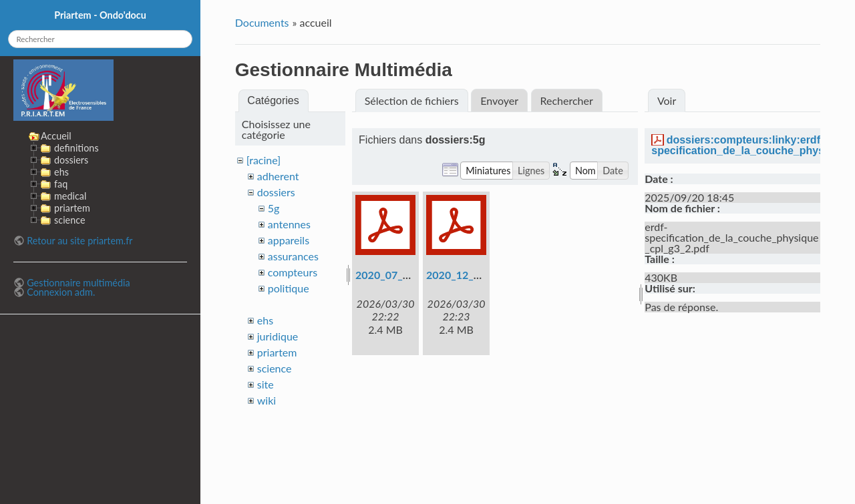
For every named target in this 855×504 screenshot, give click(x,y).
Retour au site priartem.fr (79, 241)
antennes (289, 224)
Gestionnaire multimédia (78, 283)
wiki (267, 400)
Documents (262, 22)
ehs (265, 320)
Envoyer (499, 100)
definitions (76, 148)
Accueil (56, 136)
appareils (289, 240)
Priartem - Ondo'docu (100, 15)
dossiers (276, 192)
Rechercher (566, 100)
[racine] (264, 160)
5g (274, 208)
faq (61, 184)
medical (70, 196)
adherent (278, 176)
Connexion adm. (61, 292)
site (266, 384)
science (275, 368)
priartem (277, 352)
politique (289, 288)
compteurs (293, 272)
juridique (278, 336)
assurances (293, 256)
